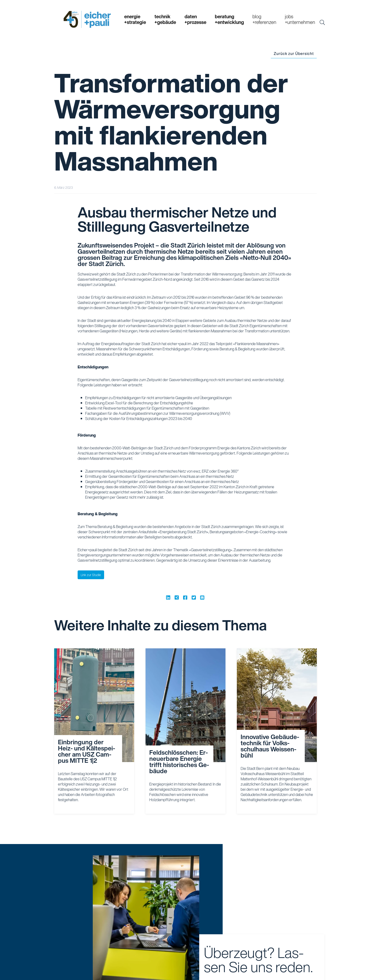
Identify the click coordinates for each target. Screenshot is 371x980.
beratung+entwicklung (229, 19)
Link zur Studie (91, 575)
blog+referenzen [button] (264, 19)
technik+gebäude (165, 19)
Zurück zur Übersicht (294, 54)
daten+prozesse (195, 19)
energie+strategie (135, 19)
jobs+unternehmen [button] (300, 19)
